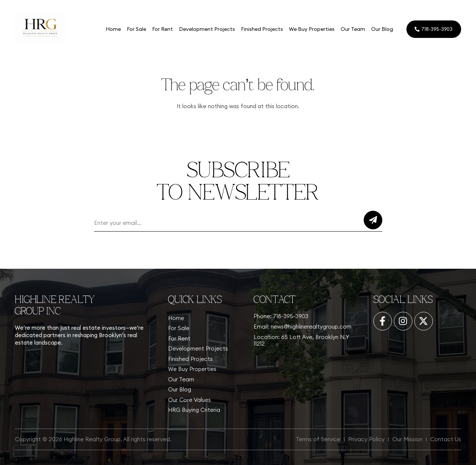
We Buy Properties (311, 29)
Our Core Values (189, 400)
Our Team (353, 29)
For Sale (136, 29)
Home (113, 29)
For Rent (162, 29)
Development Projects (207, 29)
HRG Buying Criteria (194, 410)
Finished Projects (262, 29)
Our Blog (382, 29)
